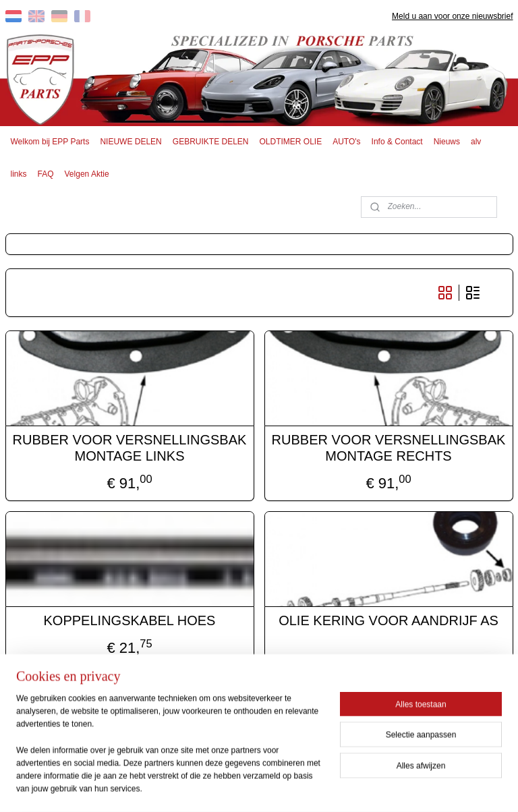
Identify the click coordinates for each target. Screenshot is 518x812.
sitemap (215, 787)
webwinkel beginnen (284, 787)
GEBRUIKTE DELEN (211, 142)
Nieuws (447, 142)
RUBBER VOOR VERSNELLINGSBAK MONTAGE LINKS (130, 447)
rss (239, 787)
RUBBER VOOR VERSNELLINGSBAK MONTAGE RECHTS (389, 447)
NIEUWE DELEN (131, 142)
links (19, 174)
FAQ (46, 174)
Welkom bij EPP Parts (50, 142)
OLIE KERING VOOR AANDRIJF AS (388, 620)
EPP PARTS (211, 724)
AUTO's (346, 142)
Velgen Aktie (87, 174)
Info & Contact (397, 142)
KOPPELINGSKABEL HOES (130, 620)
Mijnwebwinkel (388, 787)
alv (476, 142)
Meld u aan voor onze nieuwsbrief (452, 16)
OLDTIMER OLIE (291, 142)
